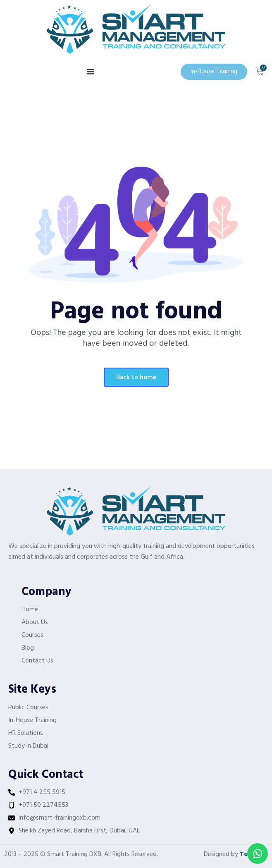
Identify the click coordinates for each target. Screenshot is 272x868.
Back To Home (136, 378)
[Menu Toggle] (91, 72)
